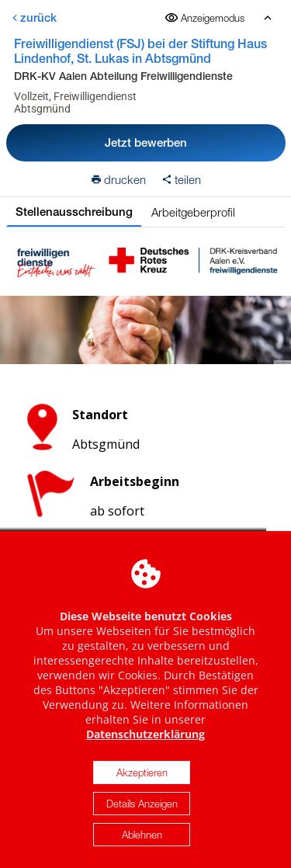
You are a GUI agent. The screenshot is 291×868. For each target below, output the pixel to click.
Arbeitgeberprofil (193, 212)
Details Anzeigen (142, 808)
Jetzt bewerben (146, 142)
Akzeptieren (142, 777)
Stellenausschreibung (74, 212)
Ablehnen (142, 839)
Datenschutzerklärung (145, 739)
